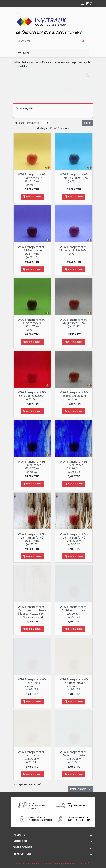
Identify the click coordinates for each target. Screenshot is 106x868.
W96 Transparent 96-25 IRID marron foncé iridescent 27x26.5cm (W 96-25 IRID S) (32, 612)
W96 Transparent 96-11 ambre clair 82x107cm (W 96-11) (32, 179)
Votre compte (23, 847)
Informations (22, 854)
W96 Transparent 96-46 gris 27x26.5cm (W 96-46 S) (74, 396)
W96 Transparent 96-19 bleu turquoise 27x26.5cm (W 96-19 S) (74, 612)
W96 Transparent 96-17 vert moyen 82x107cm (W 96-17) (32, 325)
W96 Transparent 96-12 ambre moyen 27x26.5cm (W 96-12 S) (74, 684)
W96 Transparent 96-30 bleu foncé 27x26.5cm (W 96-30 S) (74, 467)
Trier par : (19, 123)
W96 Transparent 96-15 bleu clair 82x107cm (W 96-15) (74, 250)
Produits (19, 835)
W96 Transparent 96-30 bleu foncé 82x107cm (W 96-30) (32, 467)
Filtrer (87, 123)
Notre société (23, 841)
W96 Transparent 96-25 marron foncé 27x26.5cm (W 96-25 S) (74, 539)
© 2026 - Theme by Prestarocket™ (35, 864)
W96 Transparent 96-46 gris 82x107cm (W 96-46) (74, 323)
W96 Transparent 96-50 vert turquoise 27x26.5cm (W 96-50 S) (74, 757)
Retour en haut (80, 789)
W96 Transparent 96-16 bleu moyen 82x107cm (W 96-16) (32, 252)
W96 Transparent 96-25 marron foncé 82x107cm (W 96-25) (32, 539)
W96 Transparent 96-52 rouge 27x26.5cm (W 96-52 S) (32, 396)
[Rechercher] (51, 41)
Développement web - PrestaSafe (72, 864)
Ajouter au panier (32, 196)
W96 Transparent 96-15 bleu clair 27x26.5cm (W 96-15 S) (32, 684)
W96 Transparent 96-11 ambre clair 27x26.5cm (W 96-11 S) (32, 757)
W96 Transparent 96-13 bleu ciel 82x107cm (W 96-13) (74, 178)
